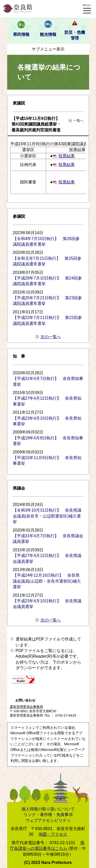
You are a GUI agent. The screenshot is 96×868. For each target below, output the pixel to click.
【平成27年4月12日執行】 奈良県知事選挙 (47, 401)
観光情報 (48, 34)
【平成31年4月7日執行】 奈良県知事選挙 (48, 381)
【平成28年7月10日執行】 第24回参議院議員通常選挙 (47, 281)
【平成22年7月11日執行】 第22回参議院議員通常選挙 (47, 320)
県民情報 (21, 34)
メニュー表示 (87, 9)
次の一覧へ (51, 337)
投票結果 (67, 156)
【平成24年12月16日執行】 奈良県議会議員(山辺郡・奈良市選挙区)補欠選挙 (47, 581)
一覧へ (78, 121)
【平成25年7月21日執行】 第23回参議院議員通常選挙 (47, 301)
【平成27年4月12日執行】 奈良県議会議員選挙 (47, 558)
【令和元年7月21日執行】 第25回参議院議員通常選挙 (47, 261)
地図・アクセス (53, 834)
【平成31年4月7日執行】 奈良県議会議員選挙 (48, 539)
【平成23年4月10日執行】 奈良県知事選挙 (47, 421)
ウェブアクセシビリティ (48, 820)
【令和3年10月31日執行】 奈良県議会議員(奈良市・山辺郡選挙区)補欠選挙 (47, 516)
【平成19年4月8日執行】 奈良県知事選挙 (48, 441)
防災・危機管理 (75, 35)
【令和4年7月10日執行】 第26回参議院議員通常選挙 (46, 241)
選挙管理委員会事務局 (26, 707)
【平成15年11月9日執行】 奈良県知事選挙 (47, 461)
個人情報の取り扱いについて (48, 809)
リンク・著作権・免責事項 (48, 815)
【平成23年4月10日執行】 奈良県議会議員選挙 (47, 604)
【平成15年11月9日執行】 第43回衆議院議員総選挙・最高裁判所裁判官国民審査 (38, 124)
